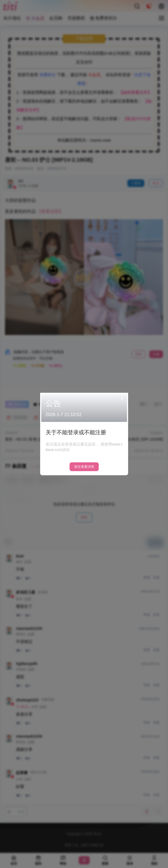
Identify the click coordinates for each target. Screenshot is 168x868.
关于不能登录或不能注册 (76, 432)
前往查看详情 (84, 467)
